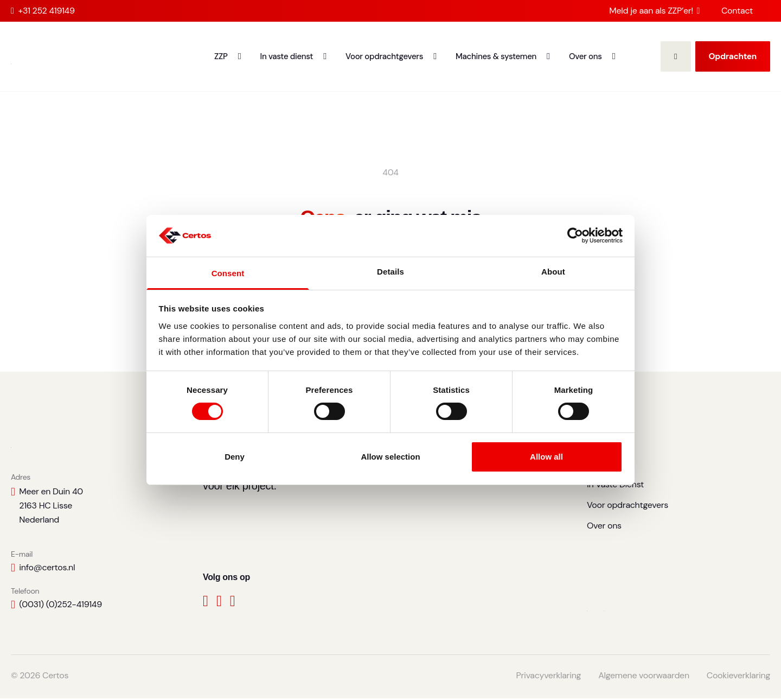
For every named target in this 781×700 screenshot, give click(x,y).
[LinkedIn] (219, 605)
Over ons (585, 56)
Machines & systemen (496, 56)
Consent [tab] (228, 273)
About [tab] (553, 272)
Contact (737, 11)
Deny (235, 457)
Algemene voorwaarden (644, 677)
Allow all (546, 457)
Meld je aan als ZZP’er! (654, 11)
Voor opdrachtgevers (384, 56)
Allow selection (390, 457)
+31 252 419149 (43, 11)
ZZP (221, 56)
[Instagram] (233, 605)
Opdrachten (733, 56)
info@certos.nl (47, 569)
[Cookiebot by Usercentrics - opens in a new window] (575, 236)
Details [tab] (390, 272)
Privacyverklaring (549, 677)
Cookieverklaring (738, 677)
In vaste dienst (287, 56)
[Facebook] (206, 605)
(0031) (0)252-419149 (60, 606)
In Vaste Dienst (615, 486)
